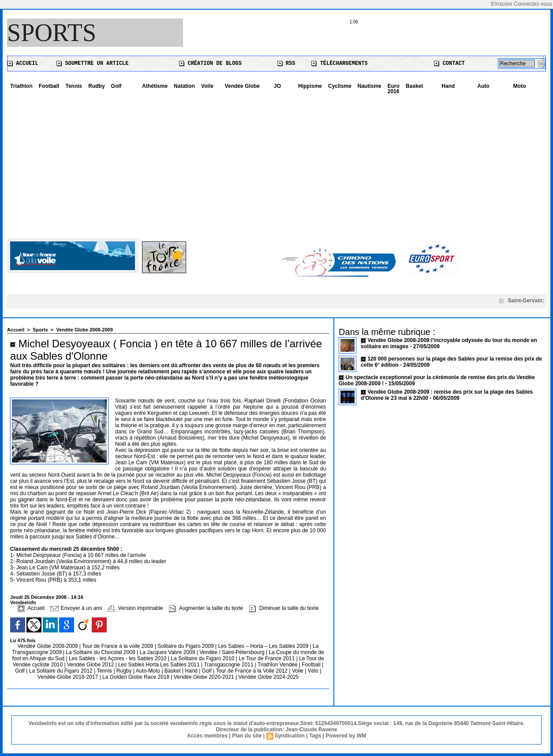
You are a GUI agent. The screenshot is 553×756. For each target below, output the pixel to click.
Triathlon (21, 86)
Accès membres (207, 736)
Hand (448, 86)
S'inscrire (501, 4)
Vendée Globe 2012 (91, 665)
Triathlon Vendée (278, 665)
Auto (484, 86)
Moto (520, 86)
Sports (52, 33)
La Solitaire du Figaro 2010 (203, 658)
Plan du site (247, 736)
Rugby (125, 671)
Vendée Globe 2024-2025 (269, 677)
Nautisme (370, 86)
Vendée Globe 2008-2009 (84, 330)
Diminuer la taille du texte (284, 608)
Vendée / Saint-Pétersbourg (233, 652)
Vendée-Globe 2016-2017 (68, 677)
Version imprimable (135, 608)
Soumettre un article (92, 64)
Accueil (23, 64)
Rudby (96, 86)
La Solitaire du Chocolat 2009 (101, 652)
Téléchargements (339, 64)
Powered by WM (346, 736)
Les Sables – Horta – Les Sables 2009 (264, 646)
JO (277, 86)
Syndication (290, 736)
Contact (449, 64)
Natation (184, 86)
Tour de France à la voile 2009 (118, 646)
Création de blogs (210, 64)
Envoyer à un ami (76, 608)
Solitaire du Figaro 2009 (186, 646)
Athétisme (155, 86)
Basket (414, 86)
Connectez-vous (533, 4)
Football (49, 86)
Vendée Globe (242, 86)
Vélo (313, 671)
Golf (116, 86)
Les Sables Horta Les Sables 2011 (159, 665)
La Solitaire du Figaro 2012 (62, 671)
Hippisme (310, 86)
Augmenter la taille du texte (206, 608)
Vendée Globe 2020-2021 (205, 677)
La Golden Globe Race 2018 (136, 677)
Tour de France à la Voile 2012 (252, 671)
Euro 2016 (394, 89)
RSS (286, 64)
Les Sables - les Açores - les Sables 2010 (118, 658)
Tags (315, 736)
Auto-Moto (149, 671)
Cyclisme (340, 86)
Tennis (74, 86)
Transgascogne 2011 (229, 665)
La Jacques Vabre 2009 (168, 652)
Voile (207, 86)
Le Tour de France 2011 (267, 658)
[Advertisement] (276, 163)
